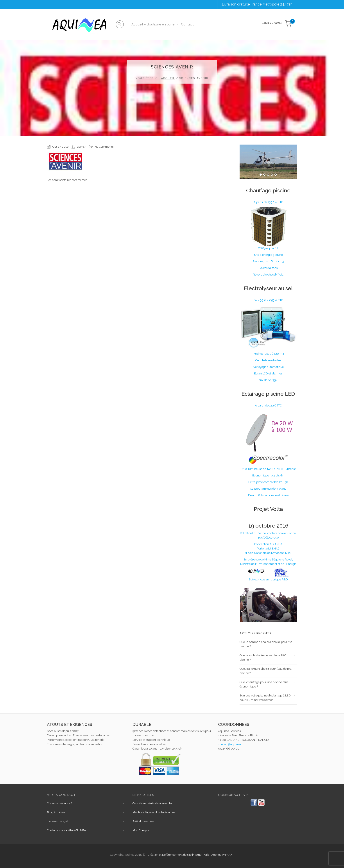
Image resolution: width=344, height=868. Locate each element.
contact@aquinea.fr (231, 744)
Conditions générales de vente (152, 803)
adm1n (82, 147)
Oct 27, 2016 (61, 147)
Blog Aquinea (56, 812)
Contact (187, 24)
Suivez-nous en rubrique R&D (268, 579)
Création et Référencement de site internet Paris (179, 855)
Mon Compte (141, 830)
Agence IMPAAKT (223, 855)
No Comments (104, 147)
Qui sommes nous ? (60, 803)
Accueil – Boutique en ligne (153, 24)
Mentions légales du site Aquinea (154, 812)
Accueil (168, 78)
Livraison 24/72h (58, 821)
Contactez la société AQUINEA (66, 830)
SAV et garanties (143, 821)
